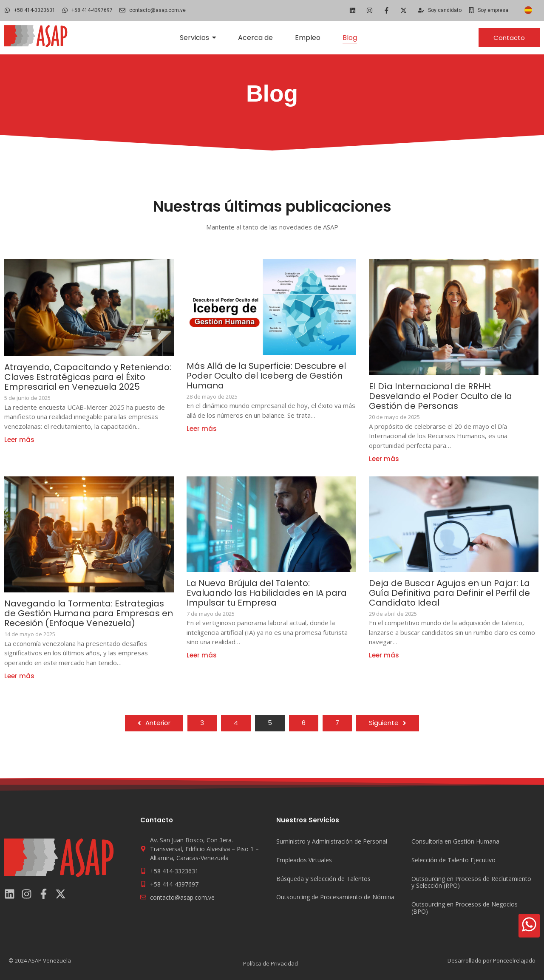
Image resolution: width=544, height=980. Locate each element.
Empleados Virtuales (304, 860)
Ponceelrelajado (514, 960)
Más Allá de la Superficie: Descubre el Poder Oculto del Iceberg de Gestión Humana (266, 376)
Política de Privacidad (271, 963)
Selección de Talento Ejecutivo (453, 860)
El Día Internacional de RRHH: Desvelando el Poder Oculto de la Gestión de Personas (441, 396)
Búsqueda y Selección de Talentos (323, 879)
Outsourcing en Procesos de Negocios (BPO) (465, 908)
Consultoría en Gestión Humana (455, 842)
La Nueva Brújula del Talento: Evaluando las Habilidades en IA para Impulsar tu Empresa (267, 593)
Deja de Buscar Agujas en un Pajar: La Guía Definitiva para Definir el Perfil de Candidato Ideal (449, 593)
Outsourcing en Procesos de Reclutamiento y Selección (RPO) (471, 883)
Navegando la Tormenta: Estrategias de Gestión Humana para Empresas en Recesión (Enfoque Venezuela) (89, 613)
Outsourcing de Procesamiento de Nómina (335, 897)
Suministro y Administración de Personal (332, 842)
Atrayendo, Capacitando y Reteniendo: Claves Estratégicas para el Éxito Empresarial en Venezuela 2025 (88, 377)
